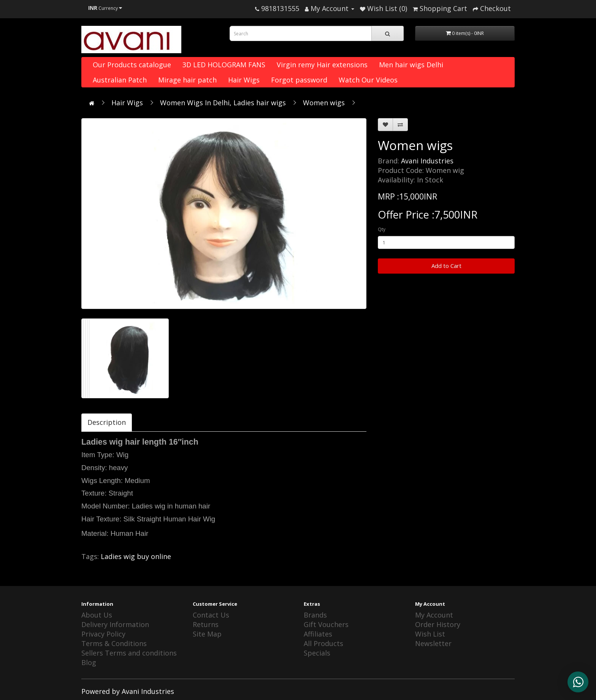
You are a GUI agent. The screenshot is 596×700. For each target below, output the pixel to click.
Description (107, 422)
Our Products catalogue (132, 65)
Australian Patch (120, 80)
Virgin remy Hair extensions (322, 65)
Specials (317, 653)
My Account (434, 615)
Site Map (207, 634)
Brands (315, 615)
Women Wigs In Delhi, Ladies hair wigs (223, 103)
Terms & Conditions (114, 643)
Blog (89, 662)
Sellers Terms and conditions (129, 653)
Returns (206, 624)
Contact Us (211, 615)
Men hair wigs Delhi (411, 65)
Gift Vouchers (326, 624)
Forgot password (299, 80)
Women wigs (324, 103)
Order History (438, 624)
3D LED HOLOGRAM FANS (224, 65)
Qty (382, 229)
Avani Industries (427, 161)
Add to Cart (446, 266)
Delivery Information (115, 624)
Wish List (430, 634)
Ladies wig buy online (136, 556)
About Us (97, 615)
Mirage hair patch (187, 80)
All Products (323, 643)
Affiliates (318, 634)
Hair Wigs (244, 80)
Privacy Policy (103, 634)
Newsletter (433, 643)
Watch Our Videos (368, 80)
